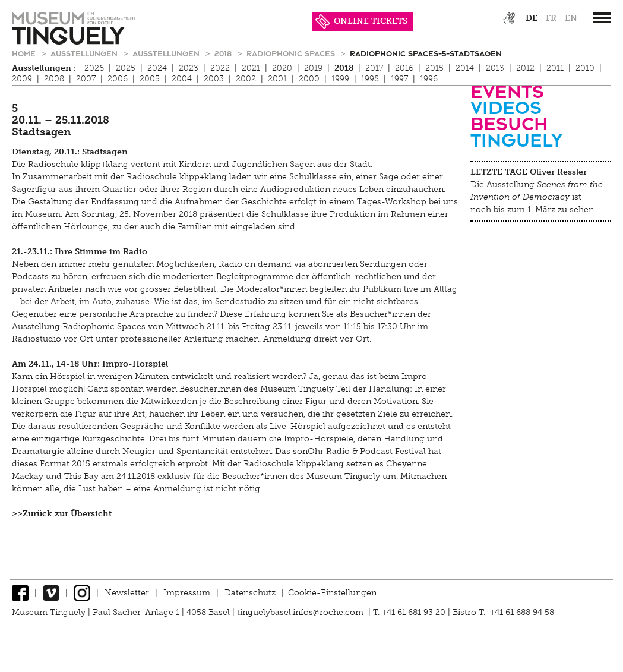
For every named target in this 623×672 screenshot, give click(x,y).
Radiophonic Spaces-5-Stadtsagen (426, 53)
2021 (251, 68)
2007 (86, 79)
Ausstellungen (85, 53)
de (532, 18)
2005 (150, 79)
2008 (54, 79)
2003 (214, 79)
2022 (220, 68)
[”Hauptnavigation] (602, 18)
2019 (313, 68)
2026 (94, 68)
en (571, 18)
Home (25, 53)
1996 (429, 79)
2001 (277, 79)
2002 (246, 79)
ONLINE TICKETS (361, 21)
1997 (399, 79)
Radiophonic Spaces (292, 53)
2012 (525, 68)
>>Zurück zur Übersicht (62, 514)
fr (551, 18)
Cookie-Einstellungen (332, 593)
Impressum (187, 593)
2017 (374, 68)
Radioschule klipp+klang (78, 164)
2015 (434, 68)
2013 (495, 68)
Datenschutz (250, 593)
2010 (585, 68)
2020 (282, 68)
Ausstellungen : (44, 68)
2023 (189, 68)
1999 (340, 79)
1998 (370, 79)
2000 (309, 79)
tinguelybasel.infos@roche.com (301, 612)
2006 (118, 79)
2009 (22, 79)
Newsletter (127, 593)
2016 (404, 68)
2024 (157, 68)
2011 (555, 68)
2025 (126, 68)
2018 (224, 53)
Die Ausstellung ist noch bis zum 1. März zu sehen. (537, 197)
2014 (465, 68)
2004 (182, 79)
